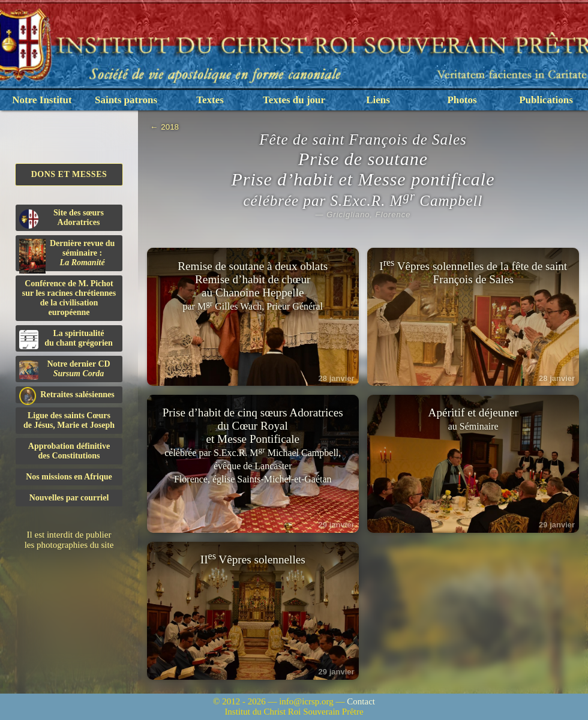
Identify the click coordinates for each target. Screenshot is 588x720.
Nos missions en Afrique (69, 477)
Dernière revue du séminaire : (67, 255)
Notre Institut (42, 100)
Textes (210, 100)
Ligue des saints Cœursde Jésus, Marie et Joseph (69, 420)
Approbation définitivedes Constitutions (69, 451)
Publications (546, 100)
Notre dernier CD (65, 370)
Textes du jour (294, 100)
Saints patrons (126, 100)
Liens (378, 100)
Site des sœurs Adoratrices (61, 218)
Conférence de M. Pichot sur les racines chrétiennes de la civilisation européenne (69, 298)
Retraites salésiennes (67, 395)
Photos (462, 100)
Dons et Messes (69, 174)
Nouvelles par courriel (69, 498)
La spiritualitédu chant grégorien (66, 339)
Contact (361, 701)
